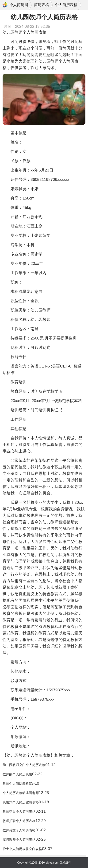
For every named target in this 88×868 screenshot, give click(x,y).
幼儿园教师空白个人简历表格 (24, 765)
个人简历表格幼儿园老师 (21, 793)
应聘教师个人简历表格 (19, 840)
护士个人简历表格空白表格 (22, 849)
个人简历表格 (66, 5)
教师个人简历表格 (16, 784)
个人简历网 (19, 5)
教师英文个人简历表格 (19, 830)
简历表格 (42, 5)
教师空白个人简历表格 (19, 812)
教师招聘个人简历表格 (19, 821)
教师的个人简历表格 (17, 774)
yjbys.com (52, 863)
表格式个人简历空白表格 (21, 802)
